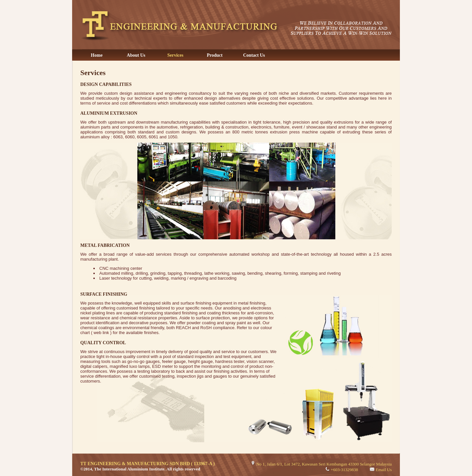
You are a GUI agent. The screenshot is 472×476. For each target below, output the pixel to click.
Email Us (384, 470)
